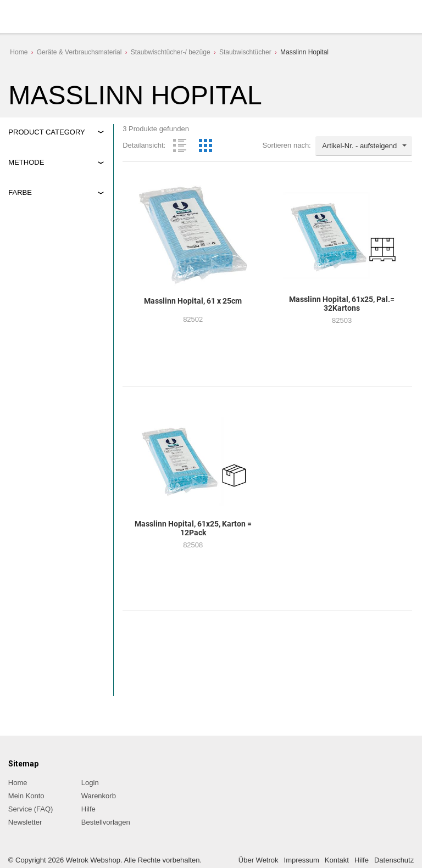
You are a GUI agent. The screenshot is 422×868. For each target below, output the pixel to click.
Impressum (302, 860)
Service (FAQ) (31, 809)
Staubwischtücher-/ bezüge (171, 52)
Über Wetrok (259, 860)
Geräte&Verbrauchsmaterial (46, 144)
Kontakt (337, 860)
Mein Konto (26, 796)
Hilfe (88, 809)
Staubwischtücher (245, 52)
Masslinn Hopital (304, 52)
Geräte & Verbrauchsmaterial (79, 52)
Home (19, 52)
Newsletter (25, 822)
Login (90, 783)
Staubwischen (40, 187)
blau (25, 230)
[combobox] (364, 146)
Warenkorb (99, 796)
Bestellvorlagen (106, 822)
